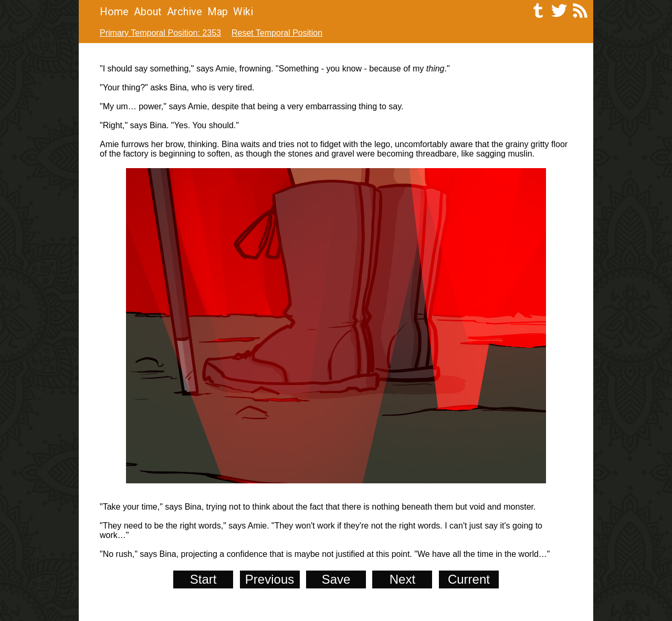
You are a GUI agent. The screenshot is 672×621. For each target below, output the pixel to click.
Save (336, 579)
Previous (270, 579)
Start (203, 579)
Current (469, 579)
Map (218, 12)
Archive (185, 12)
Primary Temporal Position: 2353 (160, 33)
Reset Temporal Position (277, 33)
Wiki (243, 12)
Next (402, 579)
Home (114, 12)
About (148, 12)
